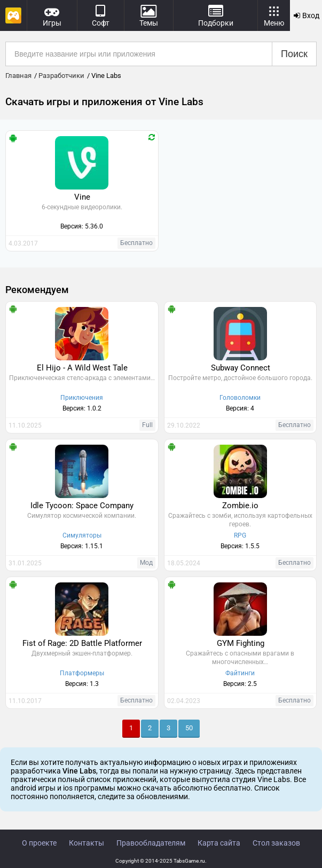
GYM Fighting (241, 643)
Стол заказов (276, 843)
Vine (82, 197)
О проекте (39, 843)
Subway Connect (241, 368)
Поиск (294, 54)
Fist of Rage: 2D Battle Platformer (82, 643)
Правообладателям (151, 843)
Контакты (87, 843)
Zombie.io (240, 506)
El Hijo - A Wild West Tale (82, 368)
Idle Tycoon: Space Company (82, 506)
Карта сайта (219, 843)
